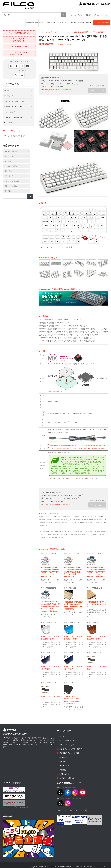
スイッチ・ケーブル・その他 (14, 101)
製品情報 (35, 23)
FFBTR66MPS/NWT (99, 32)
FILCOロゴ (8, 123)
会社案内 (89, 15)
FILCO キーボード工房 (68, 739)
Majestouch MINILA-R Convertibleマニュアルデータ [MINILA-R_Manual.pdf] (76, 444)
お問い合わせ (64, 772)
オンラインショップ (58, 23)
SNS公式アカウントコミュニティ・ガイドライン (72, 809)
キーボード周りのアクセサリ (14, 107)
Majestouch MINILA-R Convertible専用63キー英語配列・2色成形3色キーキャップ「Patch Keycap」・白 (73, 570)
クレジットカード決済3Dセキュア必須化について (19, 53)
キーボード (66, 32)
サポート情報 (84, 23)
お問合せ (96, 15)
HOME (62, 735)
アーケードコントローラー (13, 117)
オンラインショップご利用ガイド (72, 747)
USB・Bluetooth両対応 (81, 32)
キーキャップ (9, 96)
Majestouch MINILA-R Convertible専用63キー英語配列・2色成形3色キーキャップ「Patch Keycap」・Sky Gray (50, 605)
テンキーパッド (10, 112)
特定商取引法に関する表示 (69, 751)
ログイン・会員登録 (102, 23)
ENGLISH (105, 15)
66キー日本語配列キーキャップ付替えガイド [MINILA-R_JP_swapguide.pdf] (76, 447)
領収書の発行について (19, 47)
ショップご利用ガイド (77, 15)
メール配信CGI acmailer (64, 825)
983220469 (80, 820)
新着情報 (29, 23)
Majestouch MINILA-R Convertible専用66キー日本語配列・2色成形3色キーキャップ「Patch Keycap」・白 (50, 570)
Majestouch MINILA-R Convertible (58, 90)
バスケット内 (11, 131)
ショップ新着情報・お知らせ (19, 33)
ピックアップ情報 (45, 23)
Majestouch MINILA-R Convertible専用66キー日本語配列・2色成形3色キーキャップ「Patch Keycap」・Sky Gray (96, 570)
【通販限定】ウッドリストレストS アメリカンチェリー (97, 602)
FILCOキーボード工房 (72, 23)
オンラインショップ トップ (48, 32)
